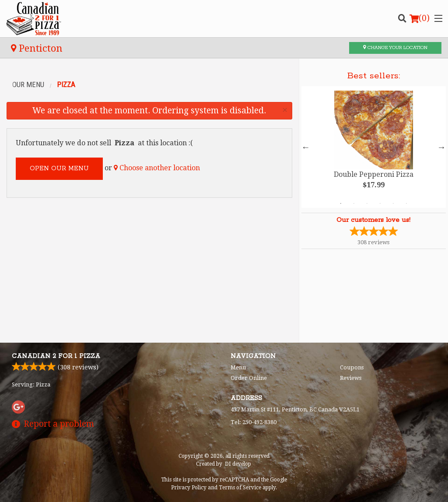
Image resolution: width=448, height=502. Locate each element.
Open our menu (59, 169)
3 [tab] (367, 204)
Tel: (254, 422)
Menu (238, 367)
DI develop (238, 464)
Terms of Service (240, 488)
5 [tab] (393, 204)
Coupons (352, 367)
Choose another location (157, 168)
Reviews (351, 378)
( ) (420, 18)
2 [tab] (354, 204)
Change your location (395, 48)
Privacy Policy (189, 488)
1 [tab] (341, 204)
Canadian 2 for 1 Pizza (56, 356)
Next (441, 147)
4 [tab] (380, 204)
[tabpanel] (374, 147)
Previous (306, 147)
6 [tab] (406, 204)
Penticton (37, 48)
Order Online (249, 378)
